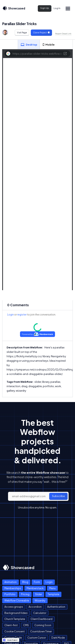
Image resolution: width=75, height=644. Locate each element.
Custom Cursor (37, 638)
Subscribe (58, 496)
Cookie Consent (14, 631)
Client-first (11, 625)
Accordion (35, 607)
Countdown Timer (41, 631)
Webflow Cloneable (17, 600)
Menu (52, 588)
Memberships (13, 588)
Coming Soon (43, 625)
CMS (26, 625)
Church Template (15, 619)
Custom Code (13, 638)
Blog (25, 582)
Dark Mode (58, 638)
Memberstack (35, 588)
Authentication (56, 607)
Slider (38, 594)
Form (37, 582)
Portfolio (10, 594)
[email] (38, 496)
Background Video (16, 613)
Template (53, 594)
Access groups (14, 607)
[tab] (29, 45)
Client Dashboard (41, 619)
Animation (10, 582)
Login (10, 315)
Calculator (40, 613)
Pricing (25, 594)
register (22, 315)
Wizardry (40, 600)
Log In (57, 8)
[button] (68, 8)
